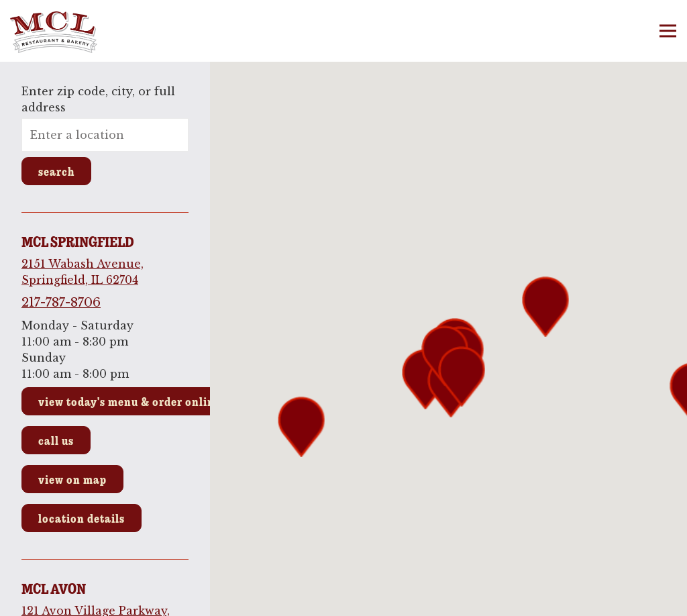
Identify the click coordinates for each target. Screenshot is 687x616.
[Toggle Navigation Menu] (668, 31)
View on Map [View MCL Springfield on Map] (72, 479)
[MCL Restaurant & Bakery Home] (77, 31)
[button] (462, 376)
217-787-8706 (61, 302)
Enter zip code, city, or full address (98, 99)
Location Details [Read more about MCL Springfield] (82, 518)
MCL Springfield (78, 242)
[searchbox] (105, 135)
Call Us (56, 440)
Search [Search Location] (56, 171)
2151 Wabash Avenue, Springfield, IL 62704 (83, 272)
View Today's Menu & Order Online (129, 401)
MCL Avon (54, 588)
